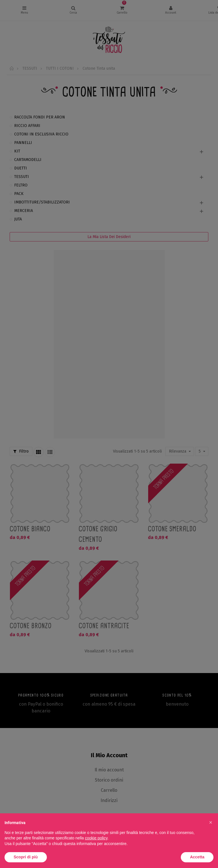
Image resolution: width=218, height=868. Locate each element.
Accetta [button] (197, 857)
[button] (211, 822)
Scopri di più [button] (26, 857)
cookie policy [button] (96, 838)
